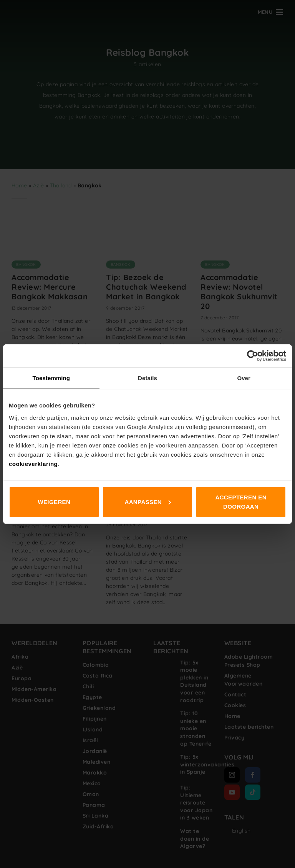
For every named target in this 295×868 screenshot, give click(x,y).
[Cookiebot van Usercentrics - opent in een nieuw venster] (253, 356)
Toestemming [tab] (51, 378)
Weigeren (54, 502)
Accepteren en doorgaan (241, 502)
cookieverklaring (33, 463)
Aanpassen (148, 502)
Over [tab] (244, 378)
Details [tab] (147, 378)
